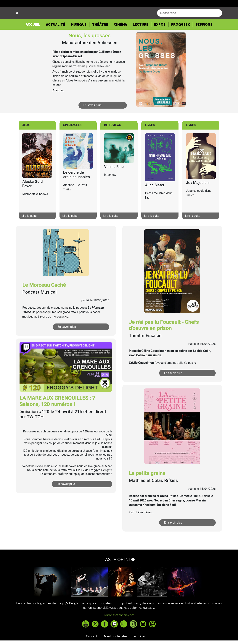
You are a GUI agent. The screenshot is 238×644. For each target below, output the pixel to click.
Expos (160, 38)
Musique (79, 38)
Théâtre (100, 38)
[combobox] (190, 27)
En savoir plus (67, 341)
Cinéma (120, 38)
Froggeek (181, 38)
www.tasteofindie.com (119, 629)
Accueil (34, 38)
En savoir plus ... (94, 119)
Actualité (56, 38)
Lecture (141, 38)
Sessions (204, 38)
